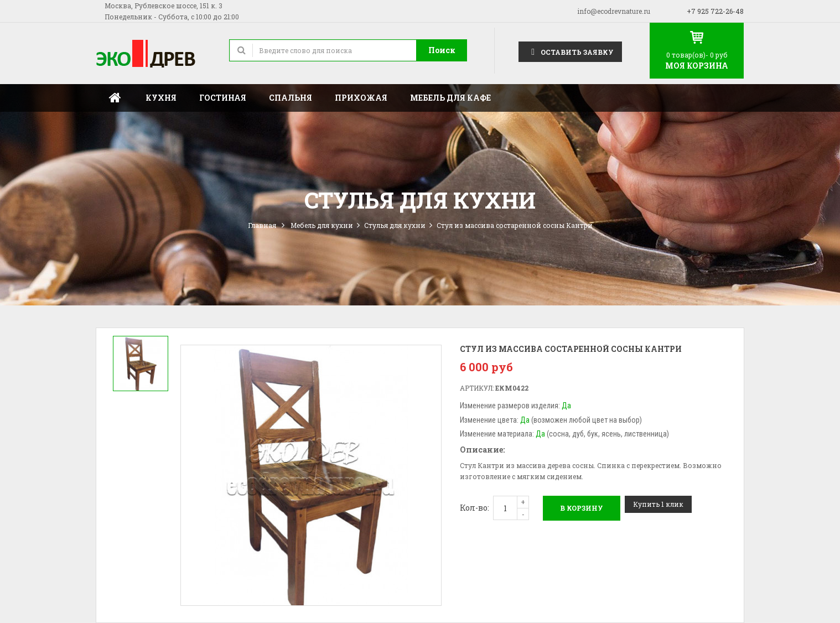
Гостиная (223, 98)
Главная (115, 98)
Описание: (482, 450)
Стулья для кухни (395, 225)
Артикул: (477, 388)
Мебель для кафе (450, 98)
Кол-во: (475, 508)
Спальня (291, 98)
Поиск (442, 50)
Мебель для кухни (322, 225)
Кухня (161, 98)
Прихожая (361, 98)
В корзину (582, 508)
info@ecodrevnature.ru (614, 11)
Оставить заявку (570, 51)
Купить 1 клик (658, 504)
